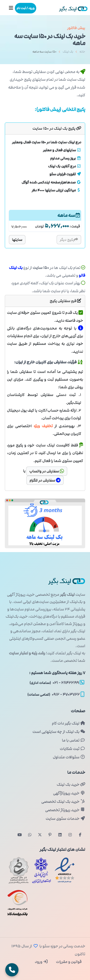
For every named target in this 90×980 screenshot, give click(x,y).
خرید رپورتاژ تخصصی (65, 810)
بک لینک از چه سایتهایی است (59, 732)
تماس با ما (74, 740)
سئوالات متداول (69, 757)
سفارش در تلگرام (45, 480)
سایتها (17, 240)
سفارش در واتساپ (47, 471)
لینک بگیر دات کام (69, 723)
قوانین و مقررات (68, 962)
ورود (41, 962)
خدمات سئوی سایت (65, 819)
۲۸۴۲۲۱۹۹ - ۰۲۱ (57, 683)
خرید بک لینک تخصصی (63, 802)
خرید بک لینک (71, 785)
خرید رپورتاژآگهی (69, 793)
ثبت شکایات (72, 749)
